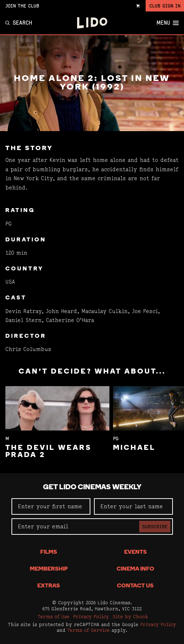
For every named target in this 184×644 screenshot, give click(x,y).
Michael (134, 448)
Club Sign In (165, 6)
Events (135, 552)
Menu (168, 23)
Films (49, 552)
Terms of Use (54, 616)
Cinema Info (135, 569)
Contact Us (135, 586)
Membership (49, 569)
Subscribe (155, 527)
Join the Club (22, 6)
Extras (49, 586)
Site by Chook (130, 616)
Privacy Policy (91, 616)
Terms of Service (88, 630)
